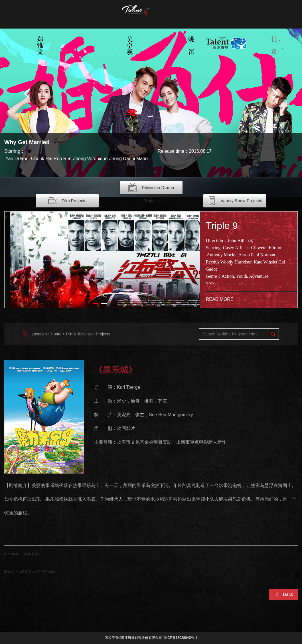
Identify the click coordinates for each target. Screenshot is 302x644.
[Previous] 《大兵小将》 (23, 554)
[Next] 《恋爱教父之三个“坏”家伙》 (31, 571)
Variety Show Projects (235, 201)
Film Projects (67, 201)
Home (56, 334)
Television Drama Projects (151, 189)
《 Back (283, 594)
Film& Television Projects (88, 334)
